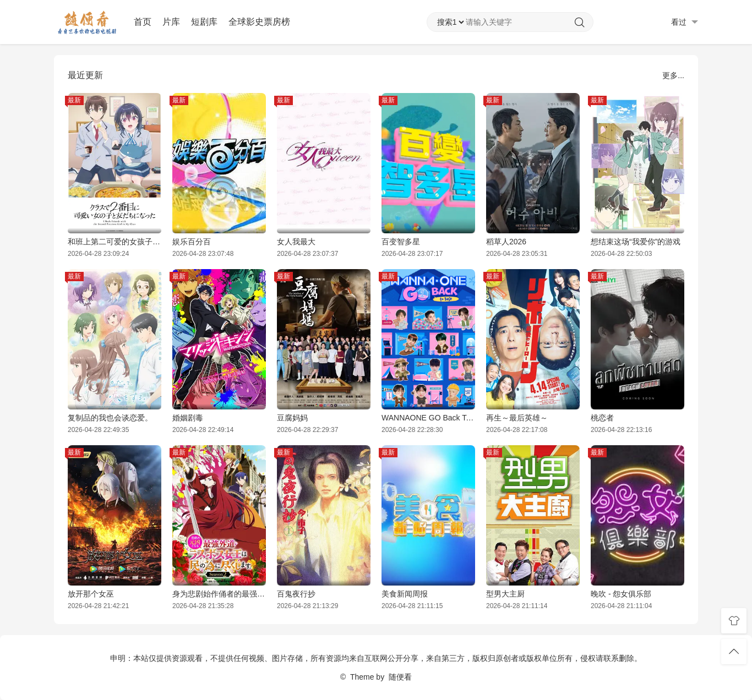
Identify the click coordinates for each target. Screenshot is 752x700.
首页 (143, 22)
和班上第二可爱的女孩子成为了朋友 (115, 242)
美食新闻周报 (405, 594)
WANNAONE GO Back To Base (428, 418)
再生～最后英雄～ (517, 418)
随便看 (400, 677)
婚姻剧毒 (188, 418)
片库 (171, 22)
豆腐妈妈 (292, 418)
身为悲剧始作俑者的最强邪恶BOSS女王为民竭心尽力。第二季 (219, 594)
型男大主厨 (505, 594)
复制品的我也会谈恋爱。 (110, 418)
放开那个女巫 (91, 594)
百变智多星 (401, 242)
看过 (685, 22)
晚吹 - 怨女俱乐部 (621, 594)
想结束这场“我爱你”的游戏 (636, 242)
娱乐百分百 (192, 242)
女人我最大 (296, 242)
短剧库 (204, 22)
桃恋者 (602, 418)
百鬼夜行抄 (296, 594)
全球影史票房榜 (259, 22)
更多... (673, 75)
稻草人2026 (506, 242)
